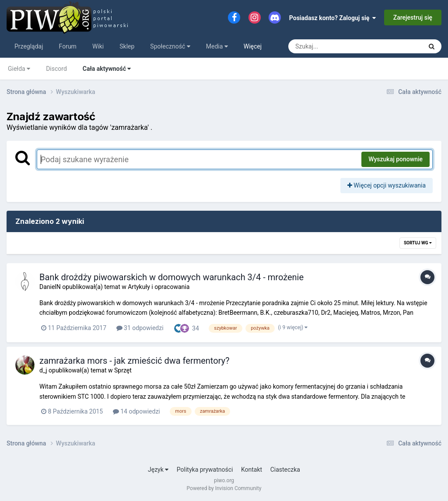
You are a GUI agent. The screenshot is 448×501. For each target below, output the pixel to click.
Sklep (127, 46)
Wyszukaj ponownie (395, 159)
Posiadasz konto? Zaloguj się (333, 18)
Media (217, 46)
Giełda (19, 69)
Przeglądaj (29, 46)
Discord (56, 69)
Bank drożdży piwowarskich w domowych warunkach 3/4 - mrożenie (171, 277)
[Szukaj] (335, 46)
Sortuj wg (418, 243)
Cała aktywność (107, 69)
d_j (43, 370)
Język (158, 470)
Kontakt (252, 470)
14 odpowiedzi (136, 411)
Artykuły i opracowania (159, 287)
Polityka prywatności (205, 470)
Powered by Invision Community (224, 488)
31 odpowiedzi (140, 328)
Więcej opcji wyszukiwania (387, 185)
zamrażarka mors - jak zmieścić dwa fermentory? (135, 361)
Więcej (253, 46)
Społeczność (170, 46)
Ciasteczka (285, 470)
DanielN (50, 287)
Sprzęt (123, 370)
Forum (68, 46)
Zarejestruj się (413, 17)
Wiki (98, 46)
